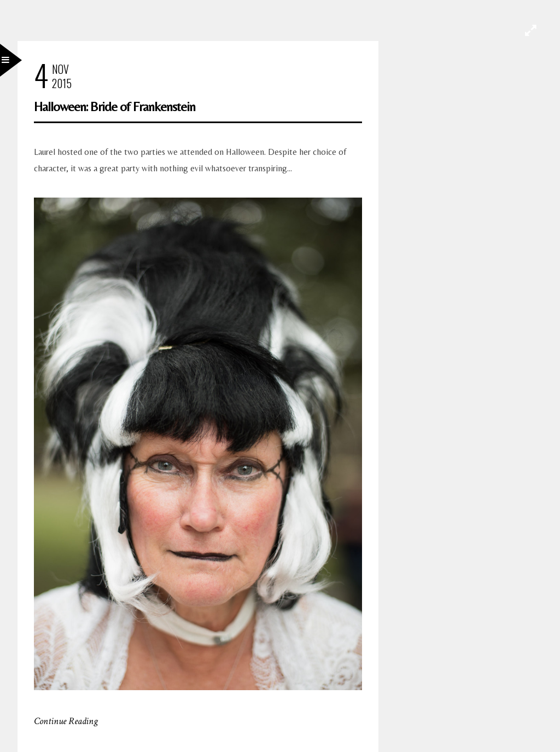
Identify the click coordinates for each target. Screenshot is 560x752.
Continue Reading (66, 721)
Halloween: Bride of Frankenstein (115, 106)
